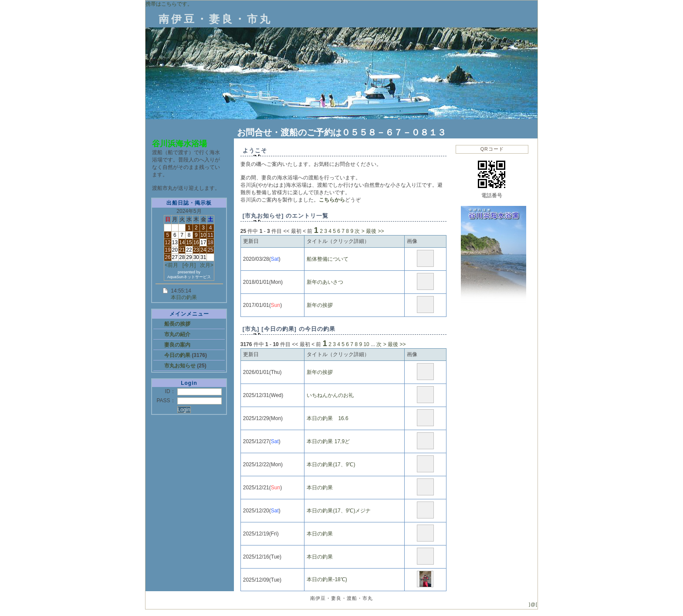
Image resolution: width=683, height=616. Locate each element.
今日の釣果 (178, 355)
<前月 (171, 265)
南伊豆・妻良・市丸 (215, 19)
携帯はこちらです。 (169, 4)
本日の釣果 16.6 (327, 418)
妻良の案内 (177, 345)
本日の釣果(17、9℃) (331, 465)
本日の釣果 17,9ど (328, 441)
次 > (359, 231)
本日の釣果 (184, 297)
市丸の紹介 (177, 334)
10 (366, 344)
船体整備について (328, 259)
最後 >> (375, 231)
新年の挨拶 (320, 305)
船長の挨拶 (177, 324)
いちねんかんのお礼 (330, 395)
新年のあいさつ (325, 282)
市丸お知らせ (181, 366)
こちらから (332, 200)
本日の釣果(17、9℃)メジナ (339, 511)
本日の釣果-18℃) (327, 579)
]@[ (533, 604)
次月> (207, 265)
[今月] (189, 265)
